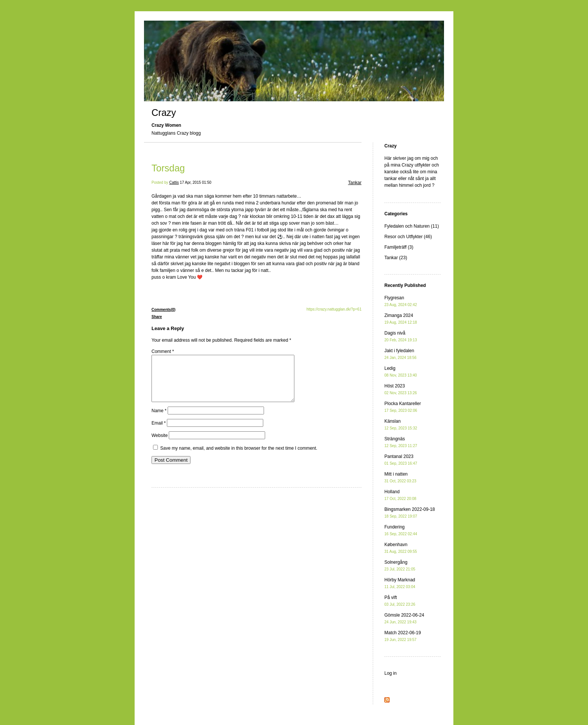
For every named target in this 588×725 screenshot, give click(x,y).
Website (160, 444)
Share (157, 317)
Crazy (164, 113)
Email (159, 432)
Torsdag (168, 168)
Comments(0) (163, 310)
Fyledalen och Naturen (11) (412, 226)
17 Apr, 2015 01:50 (196, 182)
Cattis (174, 182)
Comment (163, 351)
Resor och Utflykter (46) (408, 237)
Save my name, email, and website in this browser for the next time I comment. (239, 457)
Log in (391, 673)
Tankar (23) (396, 258)
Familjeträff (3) (399, 247)
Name (159, 420)
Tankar (355, 183)
